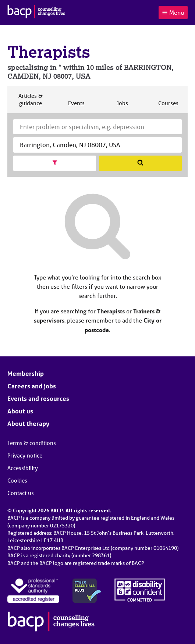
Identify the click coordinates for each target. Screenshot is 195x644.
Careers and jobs (32, 386)
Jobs (122, 106)
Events (76, 106)
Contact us (21, 493)
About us (20, 411)
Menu (173, 12)
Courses (168, 106)
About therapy (28, 424)
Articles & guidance (30, 102)
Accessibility (23, 468)
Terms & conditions (32, 443)
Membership (26, 373)
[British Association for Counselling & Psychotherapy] (36, 13)
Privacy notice (25, 455)
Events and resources (38, 399)
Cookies (17, 480)
